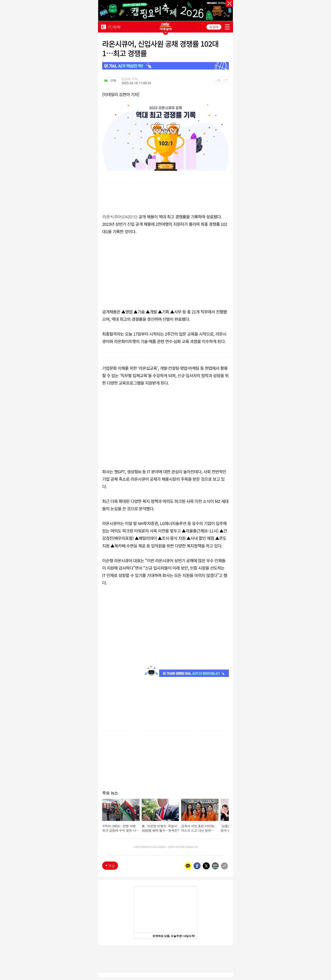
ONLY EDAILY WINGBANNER (165, 26)
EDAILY (104, 27)
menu (227, 27)
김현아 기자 (130, 79)
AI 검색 (214, 27)
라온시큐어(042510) (120, 217)
